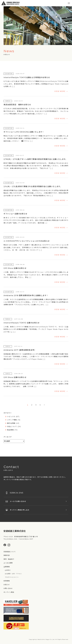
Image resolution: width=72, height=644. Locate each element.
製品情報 (10, 430)
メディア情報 (12, 420)
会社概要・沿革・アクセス (13, 574)
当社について (12, 426)
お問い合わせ (8, 588)
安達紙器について (10, 552)
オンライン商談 (9, 592)
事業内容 (7, 555)
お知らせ (7, 585)
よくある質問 (8, 563)
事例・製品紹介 (9, 559)
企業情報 (7, 567)
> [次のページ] (44, 405)
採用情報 (7, 581)
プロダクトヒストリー (12, 577)
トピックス (11, 417)
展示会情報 (11, 423)
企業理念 (8, 570)
